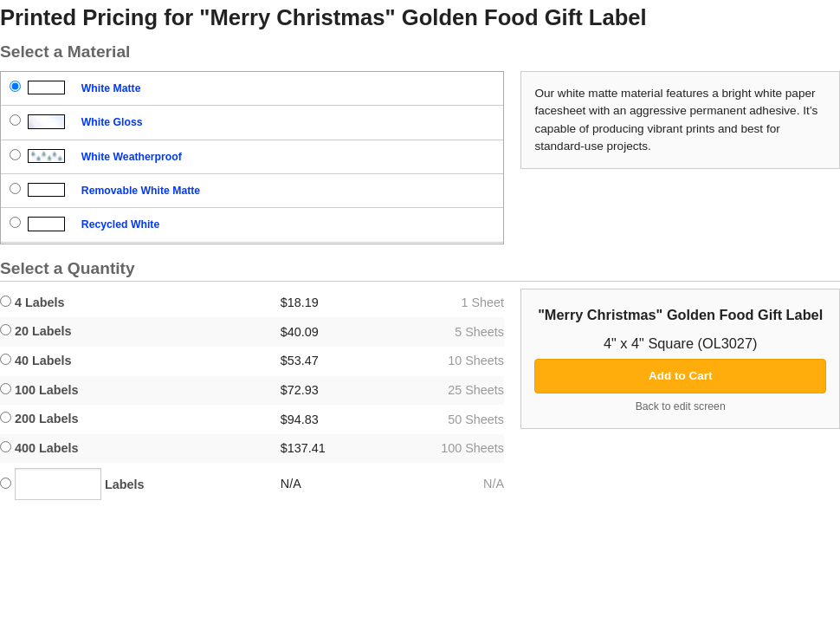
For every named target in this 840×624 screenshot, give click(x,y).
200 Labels (39, 419)
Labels (72, 484)
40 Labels (36, 361)
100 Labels (39, 390)
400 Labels (39, 448)
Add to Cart (681, 376)
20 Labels (36, 331)
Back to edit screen (681, 406)
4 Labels (32, 302)
